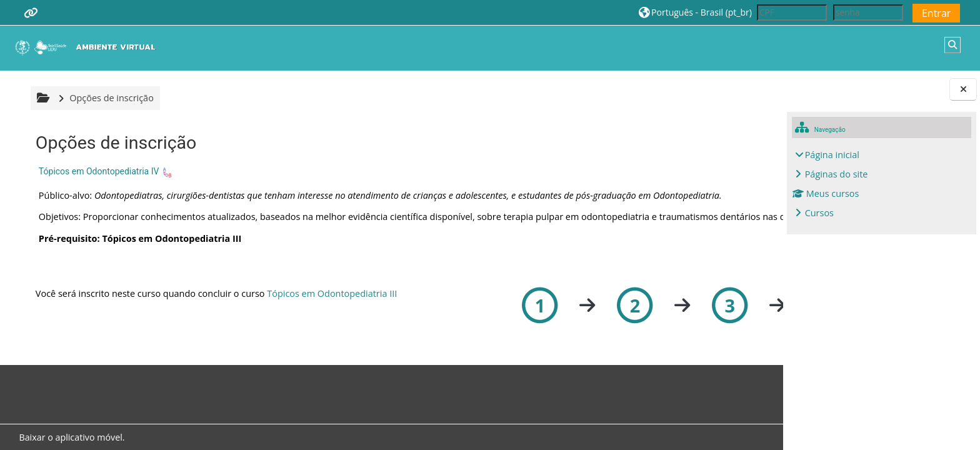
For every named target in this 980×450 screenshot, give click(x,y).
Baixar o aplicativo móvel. (70, 437)
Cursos (819, 213)
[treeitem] (882, 184)
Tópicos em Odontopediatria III (330, 305)
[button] (695, 12)
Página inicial (832, 155)
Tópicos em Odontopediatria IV (97, 171)
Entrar (936, 13)
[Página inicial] (88, 47)
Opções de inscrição (110, 98)
